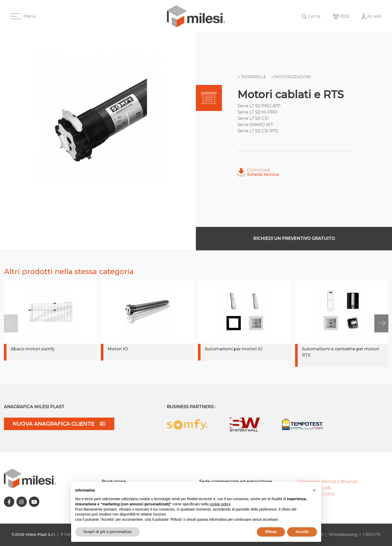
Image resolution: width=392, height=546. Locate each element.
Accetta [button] (302, 532)
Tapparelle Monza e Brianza (327, 482)
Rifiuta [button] (271, 532)
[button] (23, 16)
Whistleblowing (343, 535)
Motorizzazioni (293, 77)
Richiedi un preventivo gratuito (294, 238)
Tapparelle (253, 77)
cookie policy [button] (220, 504)
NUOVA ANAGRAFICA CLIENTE (59, 424)
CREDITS (372, 535)
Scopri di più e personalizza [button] (108, 532)
